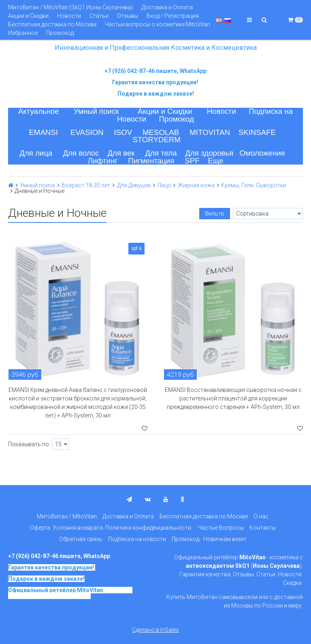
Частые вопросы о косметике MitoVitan (158, 24)
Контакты (263, 528)
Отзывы (128, 16)
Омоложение (263, 153)
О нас (261, 516)
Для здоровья (209, 153)
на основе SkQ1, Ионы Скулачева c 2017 (70, 593)
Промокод (60, 33)
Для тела (161, 153)
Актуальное (39, 111)
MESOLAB (161, 132)
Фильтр (215, 214)
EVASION (87, 132)
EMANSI (43, 132)
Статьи (99, 16)
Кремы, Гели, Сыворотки (254, 185)
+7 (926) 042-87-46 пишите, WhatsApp (155, 71)
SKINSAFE (257, 132)
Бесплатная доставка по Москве (52, 24)
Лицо (164, 185)
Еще (215, 161)
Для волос (81, 153)
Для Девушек (134, 185)
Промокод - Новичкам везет (209, 539)
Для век (121, 153)
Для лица (36, 153)
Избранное (23, 33)
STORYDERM (157, 140)
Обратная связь (81, 539)
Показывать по (29, 444)
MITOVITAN (210, 132)
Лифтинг (103, 161)
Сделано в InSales (155, 630)
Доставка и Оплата (167, 7)
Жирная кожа (196, 185)
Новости (69, 16)
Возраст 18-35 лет (86, 185)
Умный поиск (96, 111)
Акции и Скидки (28, 16)
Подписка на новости (137, 539)
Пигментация (151, 161)
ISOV (123, 132)
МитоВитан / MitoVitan (67, 516)
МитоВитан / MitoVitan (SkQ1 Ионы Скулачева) (70, 7)
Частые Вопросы (221, 528)
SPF (192, 161)
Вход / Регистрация (173, 16)
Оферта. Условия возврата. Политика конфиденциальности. (111, 528)
